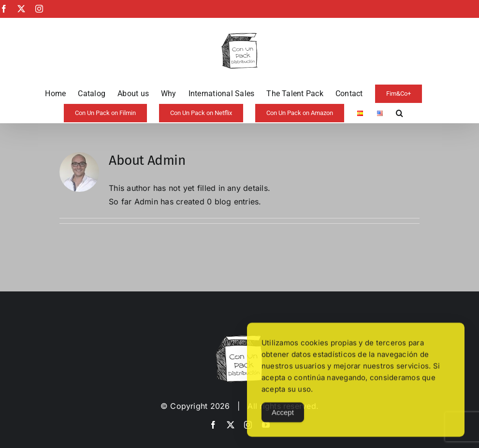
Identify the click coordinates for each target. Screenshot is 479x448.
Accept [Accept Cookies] (283, 419)
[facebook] (213, 425)
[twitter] (231, 425)
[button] (399, 113)
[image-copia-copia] (239, 339)
